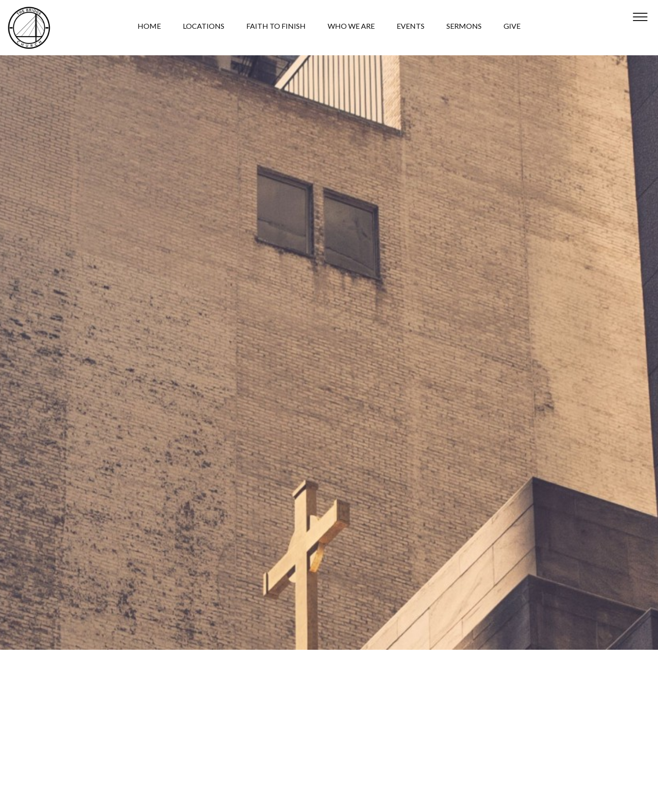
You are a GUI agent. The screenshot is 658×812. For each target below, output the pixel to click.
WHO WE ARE (351, 28)
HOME (149, 28)
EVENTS (411, 28)
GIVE (512, 28)
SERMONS (464, 28)
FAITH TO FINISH (276, 28)
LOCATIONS (204, 28)
